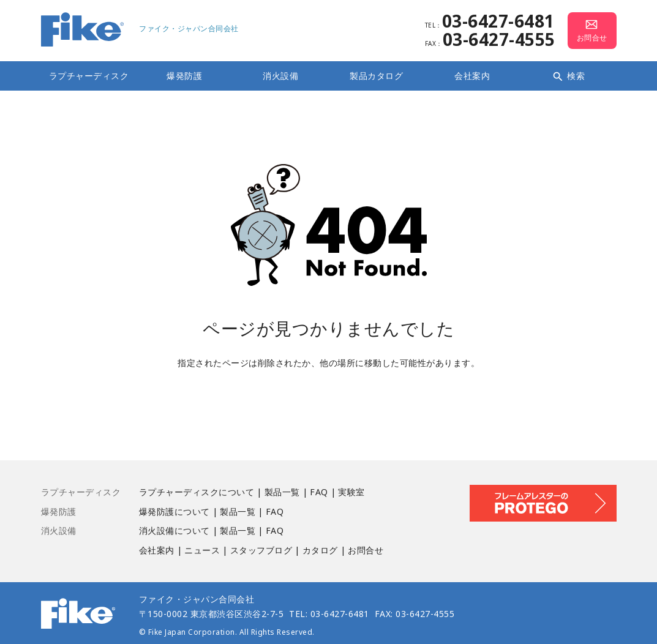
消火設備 (280, 76)
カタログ (320, 550)
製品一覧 (282, 492)
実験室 (351, 492)
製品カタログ (376, 76)
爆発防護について (175, 511)
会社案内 (472, 76)
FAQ (319, 492)
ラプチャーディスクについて (197, 492)
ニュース (202, 550)
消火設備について (175, 530)
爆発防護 (184, 76)
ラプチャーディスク (89, 76)
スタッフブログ (261, 550)
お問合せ (366, 550)
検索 (568, 76)
